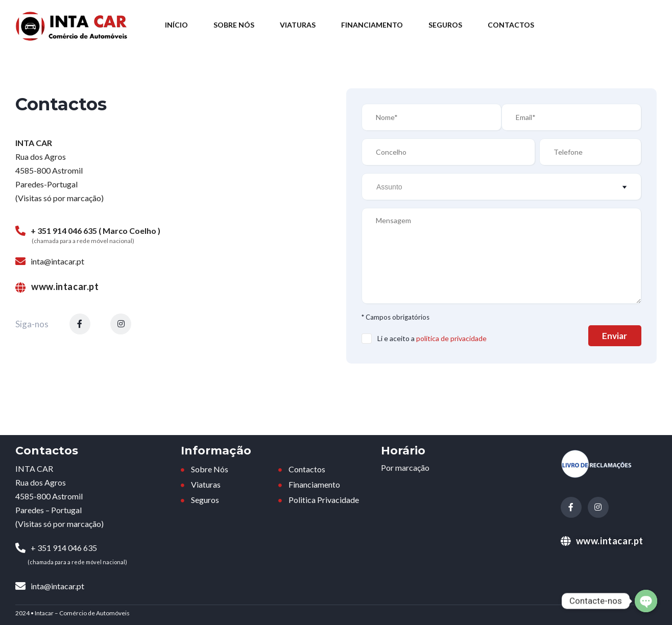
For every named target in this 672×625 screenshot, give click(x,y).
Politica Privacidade (323, 500)
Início (176, 25)
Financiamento (372, 25)
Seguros (445, 25)
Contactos (511, 25)
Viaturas (298, 25)
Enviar (608, 336)
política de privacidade (451, 338)
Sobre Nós (234, 25)
